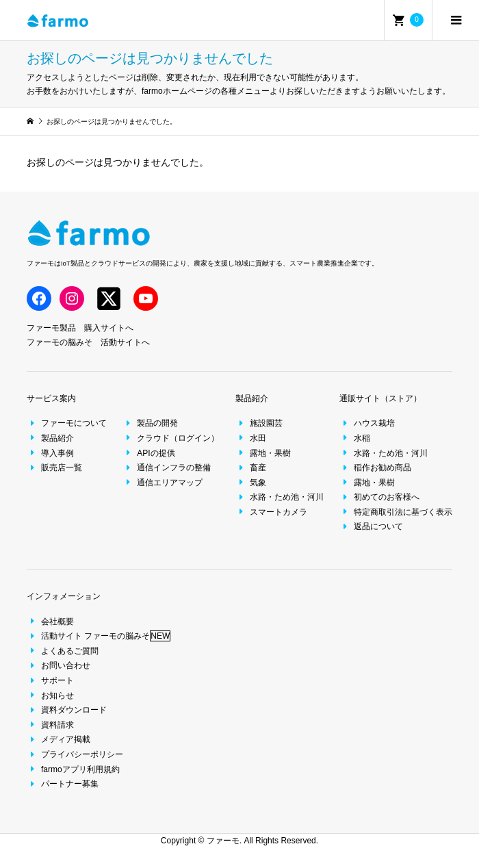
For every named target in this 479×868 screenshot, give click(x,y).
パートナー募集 (63, 784)
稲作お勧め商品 (375, 468)
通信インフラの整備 (167, 468)
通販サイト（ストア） (380, 398)
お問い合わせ (59, 665)
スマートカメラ (271, 512)
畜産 (251, 468)
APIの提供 (148, 453)
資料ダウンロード (67, 710)
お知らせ (50, 695)
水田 (251, 438)
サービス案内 (51, 398)
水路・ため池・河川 (280, 497)
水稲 (355, 438)
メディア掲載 (59, 739)
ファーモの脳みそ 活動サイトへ (88, 342)
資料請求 (50, 725)
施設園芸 (259, 423)
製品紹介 (50, 438)
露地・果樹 (263, 453)
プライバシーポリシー (75, 754)
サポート (50, 680)
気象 (251, 483)
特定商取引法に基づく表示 (396, 512)
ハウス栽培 (367, 423)
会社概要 (50, 622)
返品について (371, 526)
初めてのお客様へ (379, 497)
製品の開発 (150, 423)
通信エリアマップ (163, 483)
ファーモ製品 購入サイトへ (80, 328)
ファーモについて (67, 423)
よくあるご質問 (63, 651)
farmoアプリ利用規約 (73, 769)
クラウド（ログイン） (171, 438)
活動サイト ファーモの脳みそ (99, 636)
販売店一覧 (54, 468)
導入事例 (50, 453)
